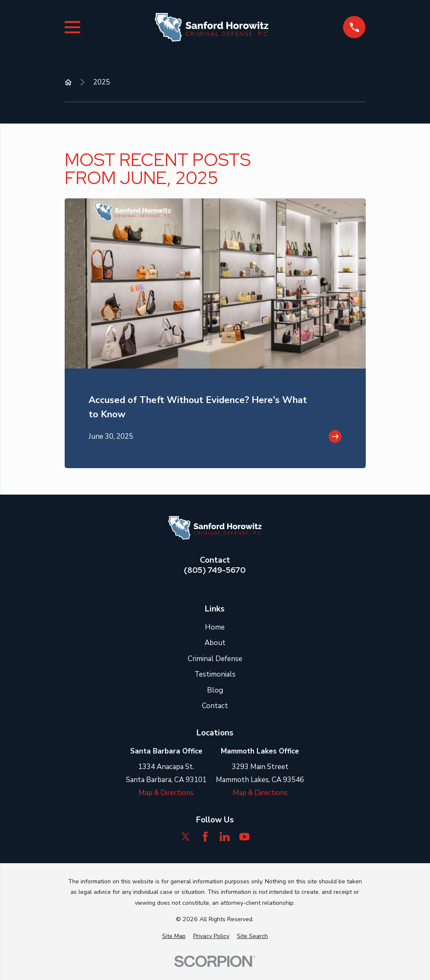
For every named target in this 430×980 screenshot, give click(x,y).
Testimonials (215, 674)
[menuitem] (174, 936)
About (215, 643)
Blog (215, 690)
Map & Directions (166, 793)
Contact (215, 706)
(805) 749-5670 (215, 570)
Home (215, 627)
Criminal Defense (215, 659)
